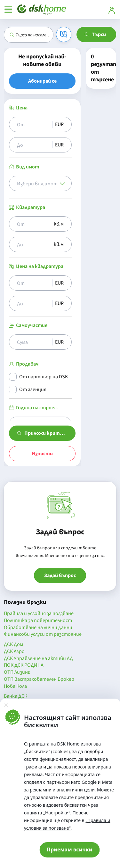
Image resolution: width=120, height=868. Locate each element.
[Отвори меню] (8, 10)
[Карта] (64, 34)
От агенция (33, 389)
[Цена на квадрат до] (33, 303)
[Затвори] (6, 705)
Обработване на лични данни (38, 628)
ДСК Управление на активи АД (38, 659)
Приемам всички (70, 849)
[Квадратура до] (33, 244)
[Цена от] (33, 124)
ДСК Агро (14, 652)
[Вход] (112, 10)
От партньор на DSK (44, 377)
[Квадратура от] (33, 224)
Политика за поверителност (38, 621)
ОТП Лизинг (17, 672)
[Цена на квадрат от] (33, 283)
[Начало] (42, 10)
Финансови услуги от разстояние (43, 634)
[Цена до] (33, 145)
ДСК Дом (13, 645)
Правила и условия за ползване (39, 614)
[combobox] (34, 35)
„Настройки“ (57, 813)
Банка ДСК (16, 696)
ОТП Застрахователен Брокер (39, 679)
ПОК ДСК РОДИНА (24, 665)
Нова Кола (15, 686)
